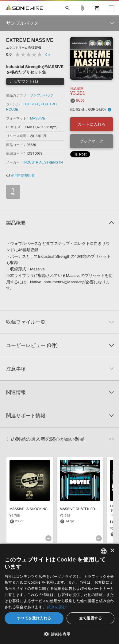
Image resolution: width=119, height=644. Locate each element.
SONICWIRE (25, 8)
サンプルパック (42, 95)
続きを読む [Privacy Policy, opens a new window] (57, 607)
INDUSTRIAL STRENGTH (43, 162)
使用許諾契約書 (20, 176)
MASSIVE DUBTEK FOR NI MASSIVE (89, 509)
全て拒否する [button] (90, 618)
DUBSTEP (31, 104)
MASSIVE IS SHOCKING (29, 509)
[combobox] (104, 551)
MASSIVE (38, 118)
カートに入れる (92, 124)
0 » (48, 55)
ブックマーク (91, 141)
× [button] (112, 551)
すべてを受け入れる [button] (34, 618)
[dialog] (60, 594)
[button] (60, 634)
